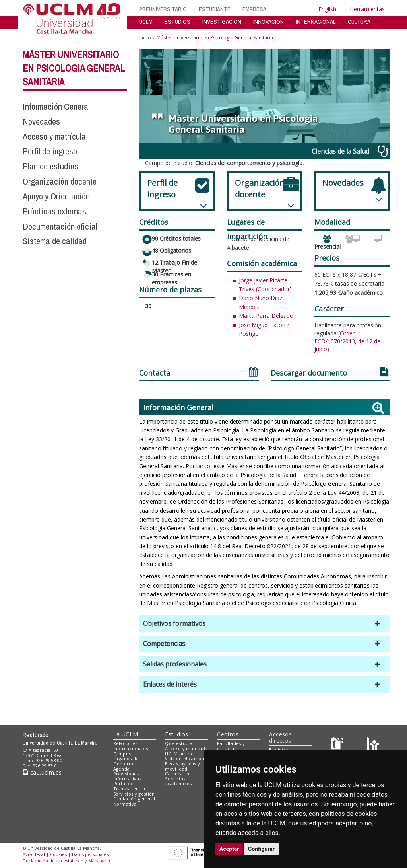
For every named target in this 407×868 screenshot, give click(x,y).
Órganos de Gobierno (126, 761)
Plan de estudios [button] (50, 166)
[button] (265, 624)
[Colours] (373, 745)
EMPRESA (254, 9)
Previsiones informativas (127, 776)
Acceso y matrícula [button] (54, 136)
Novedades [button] (41, 121)
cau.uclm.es (42, 772)
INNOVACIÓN (268, 22)
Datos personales (90, 854)
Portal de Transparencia (129, 786)
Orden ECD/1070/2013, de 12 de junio (347, 341)
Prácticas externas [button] (54, 211)
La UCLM (126, 734)
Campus (122, 754)
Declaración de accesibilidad (53, 861)
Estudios (176, 734)
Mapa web (99, 861)
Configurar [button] (261, 849)
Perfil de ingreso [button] (50, 151)
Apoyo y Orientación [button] (56, 196)
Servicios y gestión (134, 794)
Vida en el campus (186, 758)
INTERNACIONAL (316, 22)
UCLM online (179, 754)
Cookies (58, 854)
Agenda (122, 769)
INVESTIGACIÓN (222, 22)
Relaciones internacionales (131, 746)
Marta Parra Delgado (266, 316)
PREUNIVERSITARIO (163, 9)
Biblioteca (280, 750)
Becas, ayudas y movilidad (182, 766)
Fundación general (134, 799)
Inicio (145, 38)
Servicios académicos (178, 781)
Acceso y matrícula (186, 748)
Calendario (177, 774)
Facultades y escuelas (231, 746)
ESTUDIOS (177, 22)
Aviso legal (34, 854)
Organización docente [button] (60, 181)
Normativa (125, 804)
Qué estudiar (180, 743)
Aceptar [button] (229, 849)
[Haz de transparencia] (338, 745)
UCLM (146, 22)
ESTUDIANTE (215, 9)
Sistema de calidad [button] (55, 241)
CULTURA (359, 22)
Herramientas (367, 9)
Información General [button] (56, 107)
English (327, 9)
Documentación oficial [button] (60, 226)
